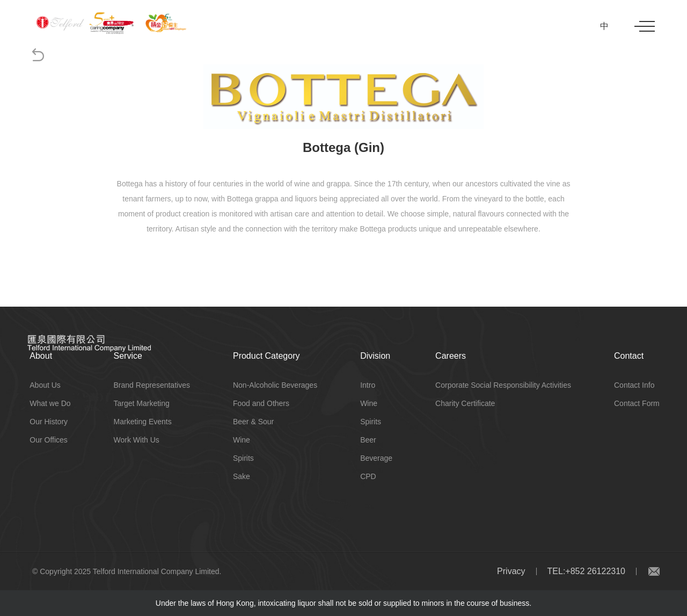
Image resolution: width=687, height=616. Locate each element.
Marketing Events (143, 422)
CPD (368, 476)
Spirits (243, 458)
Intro (368, 385)
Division (375, 356)
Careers (451, 356)
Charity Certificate (465, 403)
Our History (49, 422)
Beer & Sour (253, 422)
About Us (45, 385)
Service (128, 356)
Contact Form (637, 403)
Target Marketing (142, 403)
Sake (242, 476)
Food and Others (261, 403)
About (41, 356)
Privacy (511, 571)
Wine (242, 440)
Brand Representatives (152, 385)
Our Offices (49, 440)
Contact (629, 356)
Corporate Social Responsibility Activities (503, 385)
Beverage (376, 458)
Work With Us (137, 440)
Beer (368, 440)
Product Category (266, 356)
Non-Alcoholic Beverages (275, 385)
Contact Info (634, 385)
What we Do (50, 403)
